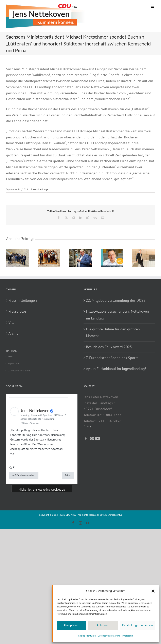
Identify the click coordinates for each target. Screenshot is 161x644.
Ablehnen (103, 625)
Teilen (68, 475)
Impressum (128, 636)
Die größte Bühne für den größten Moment (113, 332)
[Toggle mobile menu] (153, 6)
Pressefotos (17, 311)
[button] (153, 591)
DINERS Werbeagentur (111, 515)
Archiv (13, 333)
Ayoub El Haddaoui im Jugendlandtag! (116, 369)
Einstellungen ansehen (137, 625)
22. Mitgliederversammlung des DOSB (116, 300)
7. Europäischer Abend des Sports (112, 358)
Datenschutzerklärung (109, 636)
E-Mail (88, 427)
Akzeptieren (71, 625)
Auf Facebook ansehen (24, 475)
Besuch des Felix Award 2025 (109, 347)
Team (10, 356)
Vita (12, 322)
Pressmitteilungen (40, 189)
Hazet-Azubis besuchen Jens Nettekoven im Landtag (117, 315)
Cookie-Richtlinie (87, 636)
